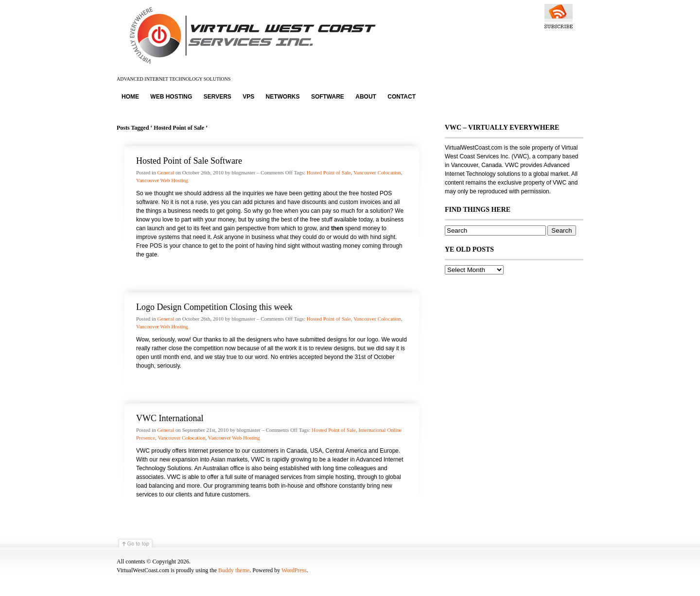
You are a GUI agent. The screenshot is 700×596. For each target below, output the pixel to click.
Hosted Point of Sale (329, 172)
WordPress (294, 570)
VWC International (170, 418)
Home (130, 97)
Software (328, 97)
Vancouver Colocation (377, 172)
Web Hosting (171, 97)
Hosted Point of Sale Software (189, 161)
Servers (218, 97)
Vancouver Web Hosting (162, 180)
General (166, 172)
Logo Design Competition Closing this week (214, 307)
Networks (283, 97)
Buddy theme (234, 570)
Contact (402, 97)
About (366, 97)
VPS (248, 97)
